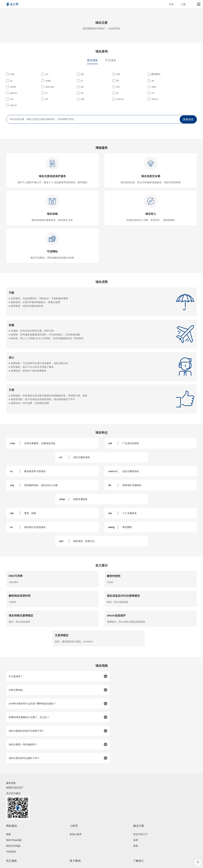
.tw (75, 86)
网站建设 (12, 785)
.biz (75, 74)
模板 (9, 793)
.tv (11, 86)
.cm (43, 99)
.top (107, 99)
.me (12, 93)
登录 (171, 4)
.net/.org (141, 86)
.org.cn (13, 105)
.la (170, 93)
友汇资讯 (138, 845)
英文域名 (92, 60)
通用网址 (141, 74)
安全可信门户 (140, 793)
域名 (9, 828)
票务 (136, 805)
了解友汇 (139, 820)
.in (106, 93)
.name (108, 86)
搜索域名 (188, 119)
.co (11, 99)
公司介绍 (138, 828)
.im (75, 99)
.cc (170, 74)
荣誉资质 (138, 834)
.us (138, 93)
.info (107, 74)
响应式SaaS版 (14, 799)
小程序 (74, 785)
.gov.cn (77, 93)
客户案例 (75, 820)
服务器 (10, 834)
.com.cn (141, 99)
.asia (44, 93)
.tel (170, 86)
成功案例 (74, 828)
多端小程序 (76, 793)
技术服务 (11, 845)
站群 (136, 799)
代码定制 (11, 810)
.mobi (171, 80)
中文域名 (111, 60)
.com (12, 74)
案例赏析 (74, 834)
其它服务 (12, 820)
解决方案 (139, 785)
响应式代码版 (13, 805)
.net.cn (172, 99)
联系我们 (138, 840)
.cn (43, 74)
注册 (183, 4)
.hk (43, 86)
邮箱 (9, 840)
